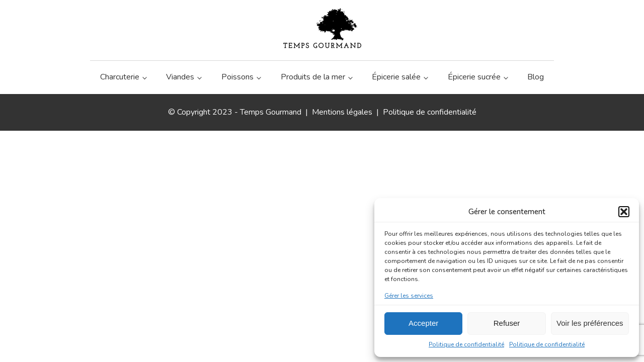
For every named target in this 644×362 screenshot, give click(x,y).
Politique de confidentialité (466, 344)
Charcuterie (120, 77)
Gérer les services (409, 296)
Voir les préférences (590, 323)
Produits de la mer (313, 77)
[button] (624, 212)
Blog (536, 77)
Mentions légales (342, 112)
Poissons (237, 77)
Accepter (423, 323)
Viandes (180, 77)
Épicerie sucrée (474, 77)
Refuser (507, 323)
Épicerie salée (396, 77)
